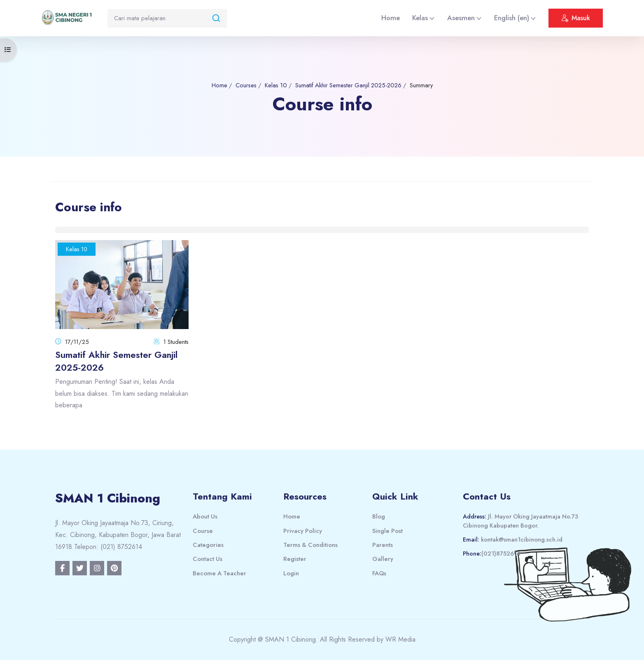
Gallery (383, 560)
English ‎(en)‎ (512, 18)
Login (291, 574)
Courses (243, 85)
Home (391, 18)
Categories (208, 546)
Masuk (576, 19)
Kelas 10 (274, 85)
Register (295, 560)
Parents (383, 546)
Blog (379, 517)
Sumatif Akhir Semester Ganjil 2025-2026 (349, 85)
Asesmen (461, 18)
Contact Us (208, 560)
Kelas (420, 18)
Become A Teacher (220, 574)
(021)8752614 (502, 555)
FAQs (380, 574)
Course (203, 531)
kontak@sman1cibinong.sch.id (523, 541)
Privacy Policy (303, 531)
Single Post (388, 531)
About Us (205, 517)
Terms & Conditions (311, 546)
